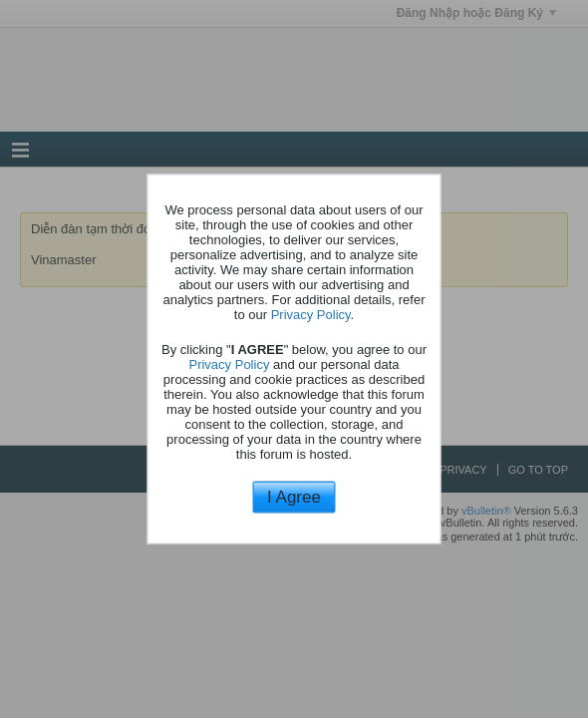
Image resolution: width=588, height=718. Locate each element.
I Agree (294, 496)
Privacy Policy (311, 314)
